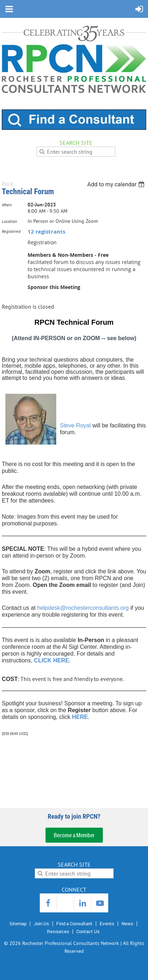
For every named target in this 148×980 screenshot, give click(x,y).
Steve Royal (75, 425)
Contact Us (88, 931)
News (127, 923)
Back (7, 183)
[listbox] (117, 184)
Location (9, 221)
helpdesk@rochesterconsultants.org (83, 608)
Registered (11, 231)
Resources (58, 931)
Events (107, 923)
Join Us (41, 923)
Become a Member (74, 835)
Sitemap (18, 923)
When (7, 205)
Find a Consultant (74, 923)
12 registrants (46, 232)
